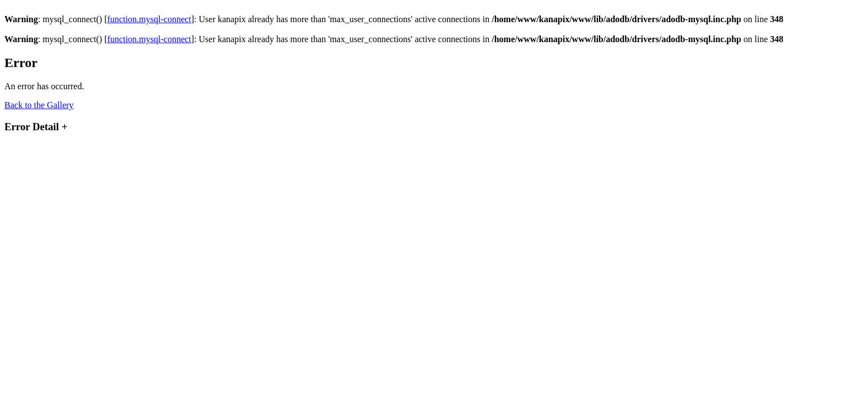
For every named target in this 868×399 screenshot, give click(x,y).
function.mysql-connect (149, 19)
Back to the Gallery (39, 105)
